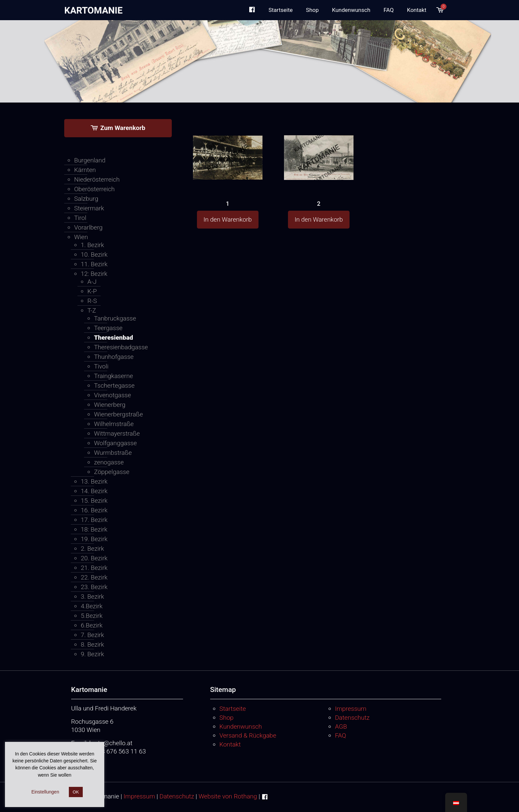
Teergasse (108, 328)
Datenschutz (352, 718)
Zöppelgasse (112, 472)
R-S (92, 301)
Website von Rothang (228, 796)
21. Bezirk (94, 568)
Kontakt (230, 744)
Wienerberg (110, 405)
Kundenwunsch (241, 727)
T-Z (92, 310)
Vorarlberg (88, 227)
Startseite (233, 709)
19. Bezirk (94, 539)
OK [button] (76, 792)
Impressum (351, 709)
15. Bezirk (94, 501)
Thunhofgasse (114, 357)
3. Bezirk (92, 597)
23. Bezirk (94, 587)
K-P (92, 291)
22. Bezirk (94, 577)
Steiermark (89, 208)
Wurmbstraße (113, 453)
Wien (81, 237)
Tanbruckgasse (115, 318)
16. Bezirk (94, 510)
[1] (228, 145)
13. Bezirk (94, 481)
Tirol (80, 218)
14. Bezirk (94, 491)
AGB (341, 727)
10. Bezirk (94, 255)
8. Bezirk (92, 644)
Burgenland (90, 160)
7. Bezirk (92, 635)
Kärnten (85, 170)
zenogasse (109, 462)
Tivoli (101, 366)
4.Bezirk (92, 606)
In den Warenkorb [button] (228, 219)
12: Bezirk (94, 274)
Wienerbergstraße (118, 414)
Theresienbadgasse (121, 347)
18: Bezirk (94, 529)
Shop (227, 718)
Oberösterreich (94, 189)
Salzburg (86, 199)
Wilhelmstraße (114, 424)
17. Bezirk (94, 520)
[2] (319, 145)
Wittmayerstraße (117, 433)
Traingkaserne (114, 376)
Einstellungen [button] (45, 792)
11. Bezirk (94, 264)
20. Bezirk (94, 558)
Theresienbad (114, 338)
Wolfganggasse (115, 443)
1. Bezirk (92, 245)
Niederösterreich (97, 179)
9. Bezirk (92, 654)
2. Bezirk (92, 549)
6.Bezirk (92, 625)
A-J (92, 282)
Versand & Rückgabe (248, 735)
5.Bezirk (92, 616)
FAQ (341, 735)
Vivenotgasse (113, 395)
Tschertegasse (114, 385)
